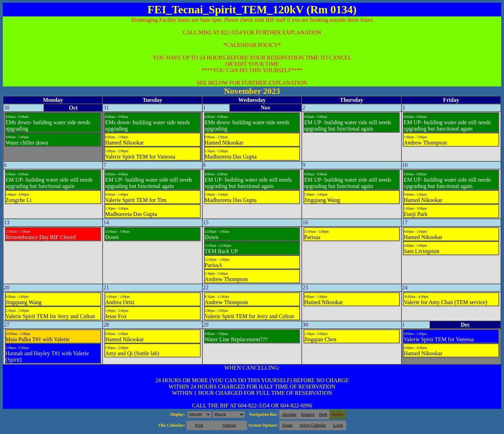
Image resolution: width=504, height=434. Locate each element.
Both (323, 414)
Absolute (289, 414)
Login (338, 425)
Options (229, 425)
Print (199, 425)
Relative (308, 414)
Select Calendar (313, 425)
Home (288, 425)
